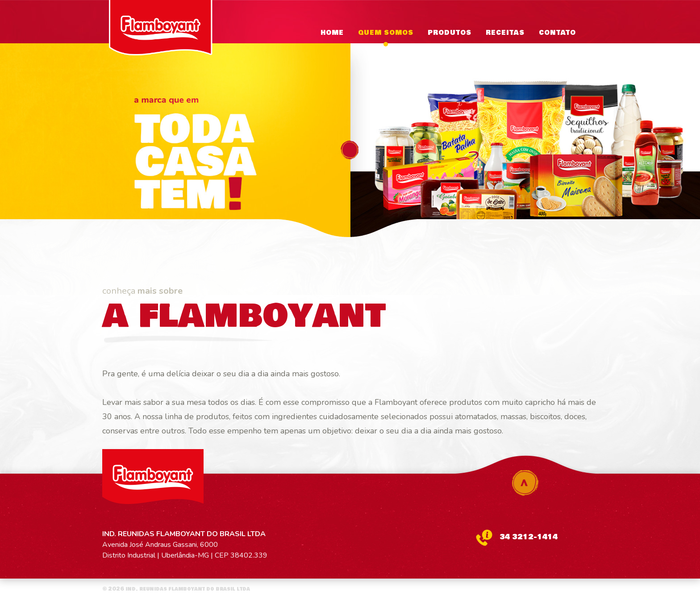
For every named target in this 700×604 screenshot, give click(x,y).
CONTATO (557, 33)
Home (332, 33)
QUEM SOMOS (386, 33)
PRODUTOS (450, 33)
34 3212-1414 (529, 537)
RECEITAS (505, 33)
